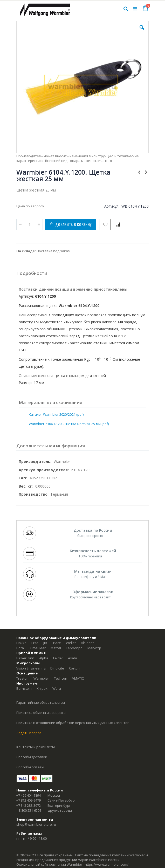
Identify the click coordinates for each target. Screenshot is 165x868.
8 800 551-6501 (30, 810)
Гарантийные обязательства (41, 702)
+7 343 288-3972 (29, 805)
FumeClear (37, 648)
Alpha (44, 658)
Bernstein (24, 688)
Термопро (74, 648)
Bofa (20, 648)
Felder (58, 658)
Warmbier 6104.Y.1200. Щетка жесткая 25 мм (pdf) (69, 424)
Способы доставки (32, 757)
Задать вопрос (29, 733)
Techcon (61, 678)
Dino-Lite (57, 668)
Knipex (42, 688)
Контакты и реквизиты (36, 747)
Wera (57, 688)
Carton (74, 668)
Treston (22, 678)
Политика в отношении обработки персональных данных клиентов (73, 723)
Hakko (21, 643)
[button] (142, 31)
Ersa (35, 643)
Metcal (56, 648)
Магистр (94, 648)
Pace (57, 643)
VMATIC (78, 678)
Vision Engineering (31, 668)
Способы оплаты (30, 767)
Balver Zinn (25, 658)
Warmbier (41, 678)
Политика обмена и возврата (41, 713)
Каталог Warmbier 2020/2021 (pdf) (56, 414)
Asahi (72, 658)
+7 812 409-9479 (29, 800)
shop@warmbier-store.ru (36, 824)
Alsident (87, 643)
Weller (71, 643)
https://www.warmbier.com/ (107, 864)
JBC (46, 643)
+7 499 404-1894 (29, 795)
